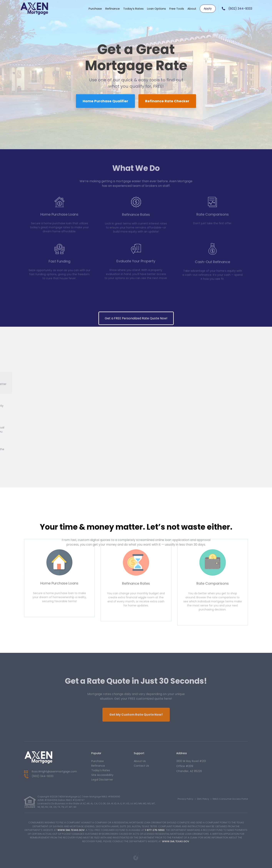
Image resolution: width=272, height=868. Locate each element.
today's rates (101, 770)
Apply (208, 8)
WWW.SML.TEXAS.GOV (71, 830)
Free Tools (177, 9)
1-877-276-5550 (155, 830)
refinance (98, 766)
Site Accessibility (102, 775)
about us (140, 761)
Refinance (113, 9)
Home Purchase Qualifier (105, 101)
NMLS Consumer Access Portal (230, 799)
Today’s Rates (133, 9)
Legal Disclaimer (102, 780)
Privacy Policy (185, 799)
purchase (98, 761)
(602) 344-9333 (240, 9)
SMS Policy (203, 799)
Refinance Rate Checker (167, 101)
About (192, 9)
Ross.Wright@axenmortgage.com (54, 771)
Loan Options (156, 9)
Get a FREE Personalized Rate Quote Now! (136, 645)
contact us (141, 766)
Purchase (95, 9)
